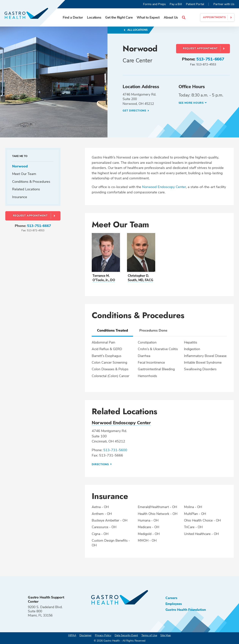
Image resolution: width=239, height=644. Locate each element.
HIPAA (72, 635)
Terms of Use (149, 635)
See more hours (191, 103)
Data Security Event (126, 635)
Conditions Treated (112, 330)
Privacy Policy (103, 635)
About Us (171, 17)
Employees (174, 604)
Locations (94, 17)
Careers (171, 598)
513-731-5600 (115, 450)
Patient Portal (195, 4)
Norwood (20, 166)
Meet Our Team (24, 174)
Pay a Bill (176, 4)
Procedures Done (153, 330)
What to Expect (148, 17)
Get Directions (135, 111)
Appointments (214, 17)
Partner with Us (224, 4)
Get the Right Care (119, 17)
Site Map (166, 635)
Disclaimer (85, 635)
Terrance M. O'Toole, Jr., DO (104, 278)
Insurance (20, 197)
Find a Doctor (73, 17)
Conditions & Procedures (31, 182)
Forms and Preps (154, 4)
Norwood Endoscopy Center (164, 187)
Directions (101, 464)
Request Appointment (200, 48)
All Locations (137, 30)
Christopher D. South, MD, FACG (140, 278)
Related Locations (26, 189)
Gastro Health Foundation (186, 610)
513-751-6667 (210, 59)
